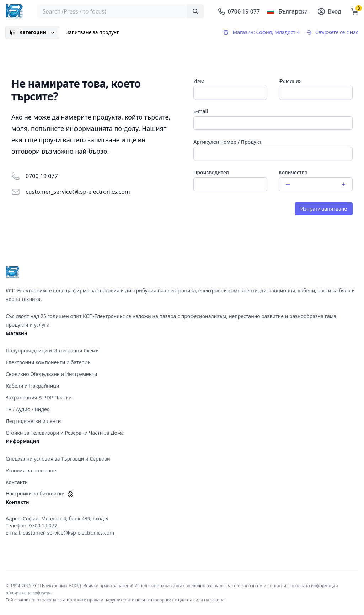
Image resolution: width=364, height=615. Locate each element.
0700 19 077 (42, 176)
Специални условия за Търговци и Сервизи (58, 459)
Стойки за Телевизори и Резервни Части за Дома (65, 433)
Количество (293, 172)
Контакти (17, 482)
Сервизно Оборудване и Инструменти (52, 374)
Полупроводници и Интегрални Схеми (52, 351)
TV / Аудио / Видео (28, 409)
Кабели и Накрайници (33, 386)
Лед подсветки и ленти (33, 421)
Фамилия (290, 81)
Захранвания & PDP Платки (39, 397)
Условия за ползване (31, 470)
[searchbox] (121, 11)
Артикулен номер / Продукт (227, 142)
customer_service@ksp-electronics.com (78, 192)
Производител (211, 172)
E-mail (201, 111)
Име (199, 81)
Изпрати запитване (324, 209)
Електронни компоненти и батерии (48, 362)
